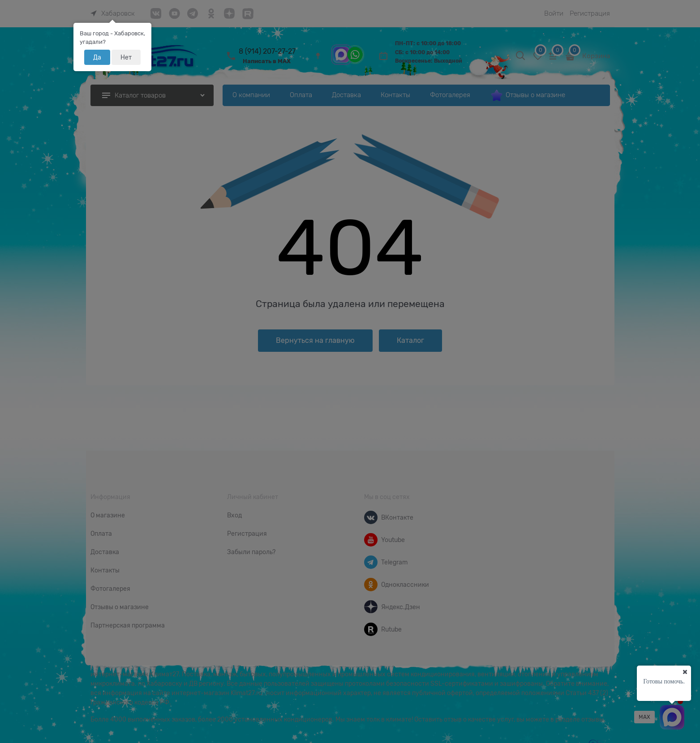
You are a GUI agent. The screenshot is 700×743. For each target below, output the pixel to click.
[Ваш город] (685, 672)
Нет (126, 57)
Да (97, 57)
